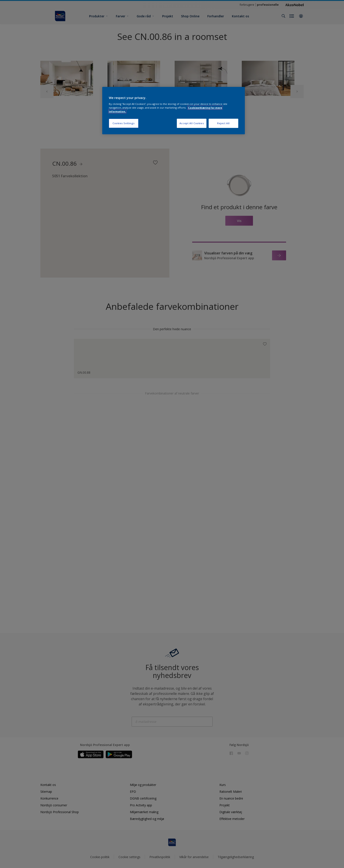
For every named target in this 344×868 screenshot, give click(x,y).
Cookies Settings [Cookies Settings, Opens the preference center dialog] (124, 123)
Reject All (223, 123)
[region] (174, 111)
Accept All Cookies (192, 123)
